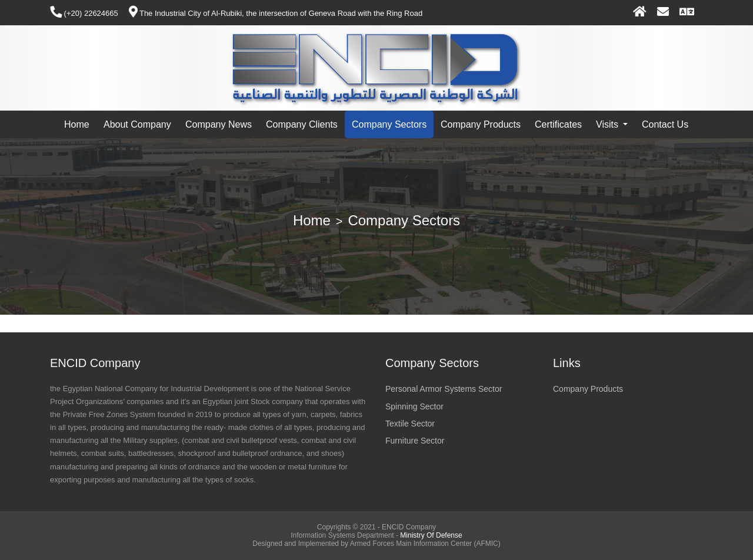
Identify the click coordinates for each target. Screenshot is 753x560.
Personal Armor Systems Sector (444, 389)
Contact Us (665, 124)
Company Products (481, 124)
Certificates (558, 124)
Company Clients (302, 124)
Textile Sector (410, 424)
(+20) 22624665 (84, 13)
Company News (219, 124)
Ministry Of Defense (431, 535)
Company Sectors (389, 124)
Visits (608, 124)
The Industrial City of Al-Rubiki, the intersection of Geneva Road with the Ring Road (276, 13)
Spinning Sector (414, 406)
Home (77, 124)
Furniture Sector (415, 441)
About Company (137, 124)
